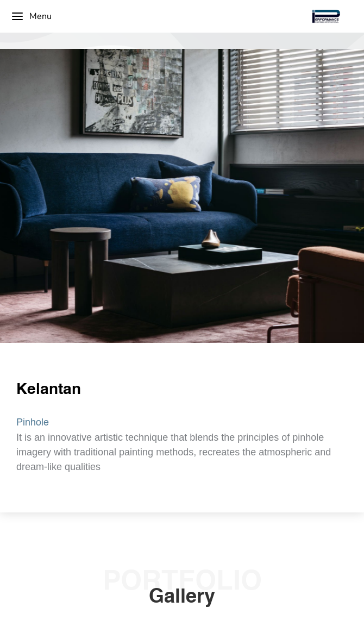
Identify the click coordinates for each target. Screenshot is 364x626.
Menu (31, 16)
